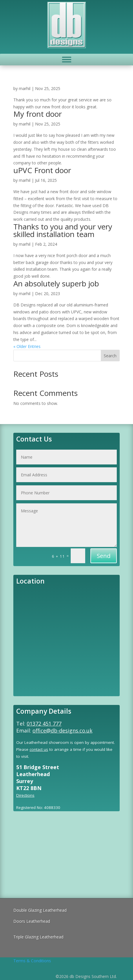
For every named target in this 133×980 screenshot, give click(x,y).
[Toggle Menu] (67, 59)
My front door (38, 114)
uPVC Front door (42, 170)
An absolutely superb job (56, 283)
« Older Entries (27, 346)
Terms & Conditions (32, 961)
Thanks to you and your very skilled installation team (63, 230)
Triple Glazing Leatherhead (38, 937)
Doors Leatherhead (32, 921)
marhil (25, 88)
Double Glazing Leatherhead (40, 910)
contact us (39, 749)
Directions (25, 795)
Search (110, 356)
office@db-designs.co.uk (62, 730)
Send (104, 556)
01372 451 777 (44, 724)
